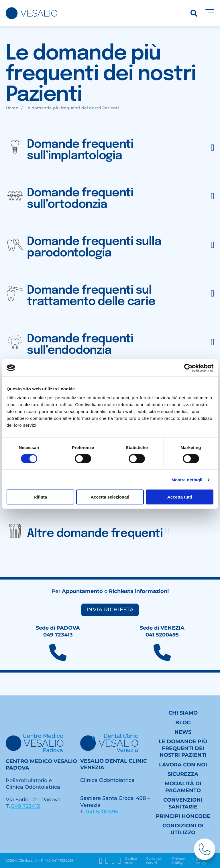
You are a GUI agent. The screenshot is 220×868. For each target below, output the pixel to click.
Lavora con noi (183, 765)
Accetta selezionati (110, 497)
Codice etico (131, 861)
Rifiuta (40, 497)
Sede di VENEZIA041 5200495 (162, 631)
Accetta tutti (180, 497)
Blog (183, 723)
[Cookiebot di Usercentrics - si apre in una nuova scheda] (188, 368)
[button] (110, 147)
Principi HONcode (183, 816)
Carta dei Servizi (154, 861)
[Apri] (210, 13)
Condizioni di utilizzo (183, 829)
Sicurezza (183, 774)
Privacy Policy (179, 861)
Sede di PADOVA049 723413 (58, 631)
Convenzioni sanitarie (183, 803)
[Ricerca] (194, 13)
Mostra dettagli (187, 480)
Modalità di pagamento (183, 787)
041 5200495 (102, 812)
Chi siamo (183, 713)
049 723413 (25, 806)
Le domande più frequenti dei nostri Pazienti (183, 748)
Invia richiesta (110, 610)
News (183, 732)
